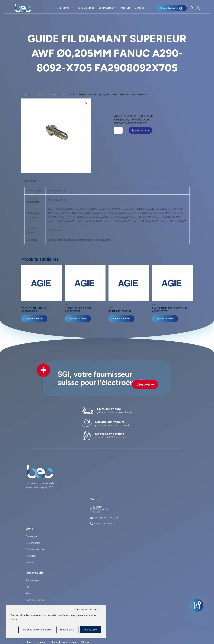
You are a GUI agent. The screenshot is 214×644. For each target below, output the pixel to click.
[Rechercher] (191, 8)
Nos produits (62, 8)
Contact (126, 8)
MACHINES (54, 95)
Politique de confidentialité (63, 642)
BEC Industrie (33, 543)
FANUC (64, 95)
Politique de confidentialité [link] (37, 630)
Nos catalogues (86, 8)
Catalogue (31, 536)
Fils (27, 587)
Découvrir (145, 385)
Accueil (25, 95)
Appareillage (32, 580)
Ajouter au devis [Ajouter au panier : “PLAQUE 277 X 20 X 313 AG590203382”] (78, 319)
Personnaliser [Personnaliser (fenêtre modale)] (67, 630)
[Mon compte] (198, 8)
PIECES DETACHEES (38, 95)
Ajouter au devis (140, 130)
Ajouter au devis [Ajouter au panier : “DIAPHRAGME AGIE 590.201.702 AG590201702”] (165, 319)
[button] (86, 104)
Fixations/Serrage (35, 600)
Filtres (29, 593)
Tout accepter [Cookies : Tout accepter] (90, 630)
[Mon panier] (172, 8)
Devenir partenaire (36, 549)
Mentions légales (35, 642)
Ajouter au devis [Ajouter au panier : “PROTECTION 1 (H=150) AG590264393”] (34, 319)
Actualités (31, 556)
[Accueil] (23, 8)
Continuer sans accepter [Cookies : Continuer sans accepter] (86, 610)
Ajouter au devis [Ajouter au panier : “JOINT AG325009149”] (121, 319)
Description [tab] (30, 181)
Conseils (139, 8)
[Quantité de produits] (118, 130)
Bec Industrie (106, 8)
